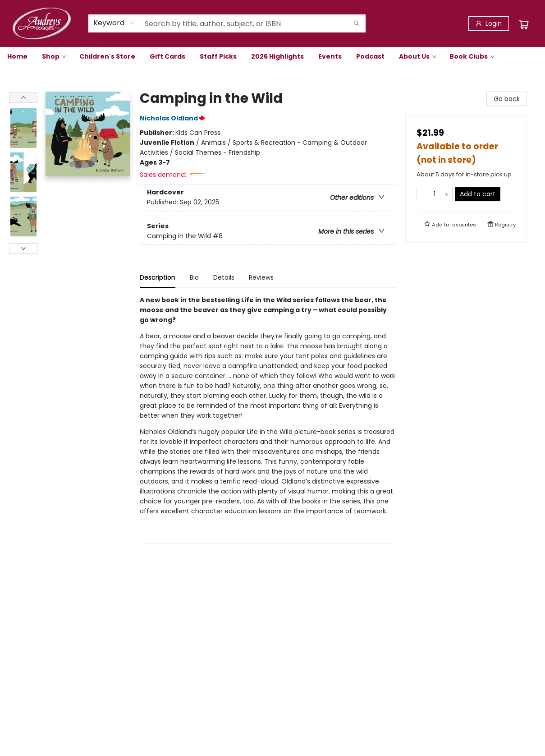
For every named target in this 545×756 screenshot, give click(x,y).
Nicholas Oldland (174, 118)
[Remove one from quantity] (423, 194)
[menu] (272, 56)
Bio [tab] (194, 277)
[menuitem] (17, 56)
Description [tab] (158, 277)
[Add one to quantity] (447, 194)
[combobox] (114, 23)
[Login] (489, 23)
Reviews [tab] (261, 277)
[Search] (357, 23)
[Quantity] (435, 194)
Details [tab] (224, 277)
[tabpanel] (268, 419)
